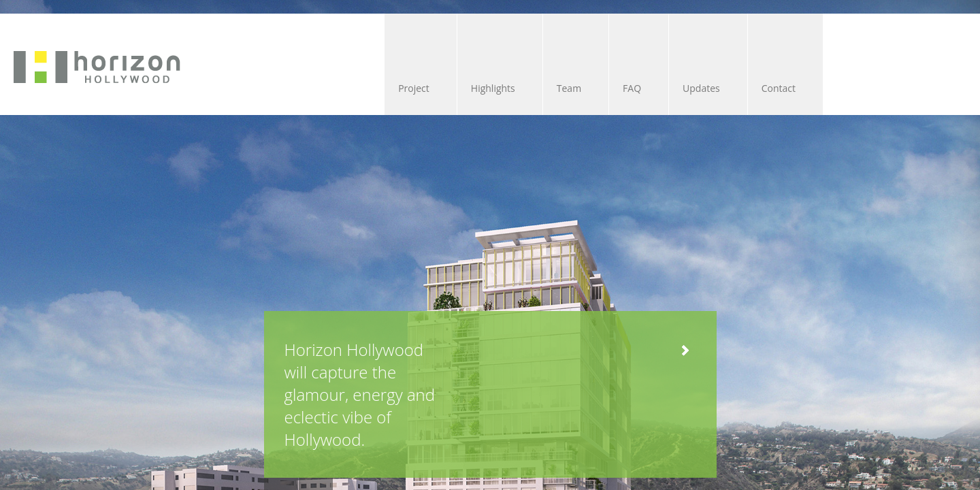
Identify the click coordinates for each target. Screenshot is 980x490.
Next (208, 380)
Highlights (330, 88)
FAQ (511, 88)
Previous (174, 380)
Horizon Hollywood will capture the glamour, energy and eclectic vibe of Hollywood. (339, 312)
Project (231, 88)
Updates (601, 88)
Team (427, 88)
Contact (698, 88)
